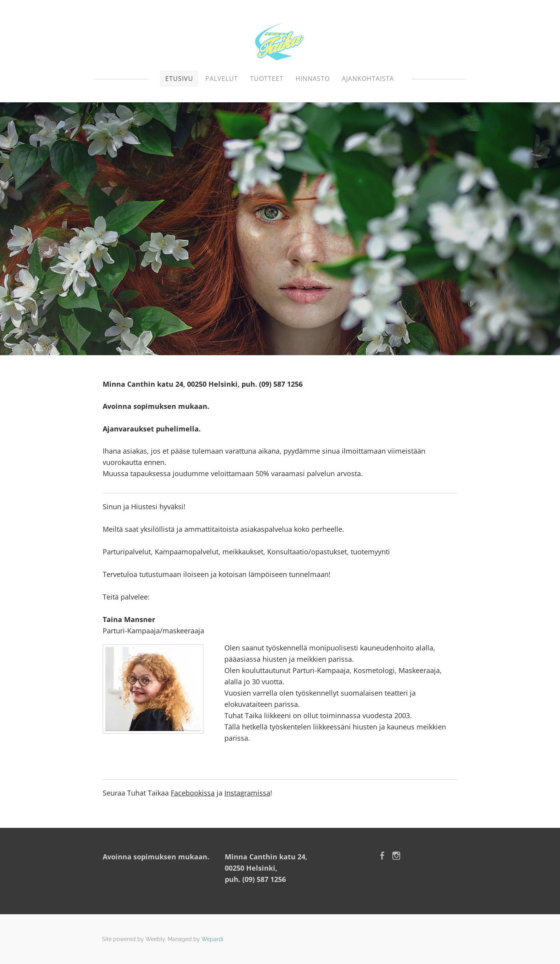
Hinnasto (313, 79)
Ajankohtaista (368, 79)
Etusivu (179, 79)
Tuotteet (267, 79)
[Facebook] (382, 856)
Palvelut (222, 79)
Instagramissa (247, 793)
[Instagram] (396, 856)
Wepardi (212, 939)
